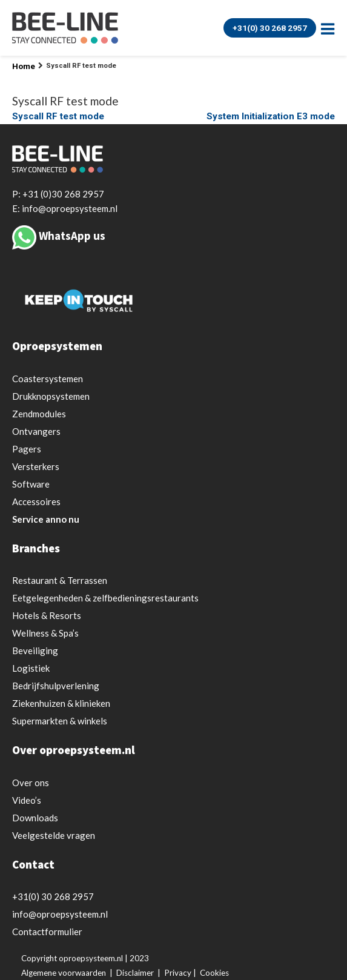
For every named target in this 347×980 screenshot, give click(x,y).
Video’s (27, 800)
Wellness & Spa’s (45, 633)
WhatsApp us (72, 236)
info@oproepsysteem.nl (60, 914)
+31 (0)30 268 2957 (63, 194)
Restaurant (60, 580)
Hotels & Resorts (47, 615)
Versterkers (36, 466)
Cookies (214, 973)
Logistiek (31, 668)
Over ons (31, 783)
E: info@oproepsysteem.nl (65, 208)
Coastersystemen (48, 379)
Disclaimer (135, 973)
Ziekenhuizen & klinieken (61, 703)
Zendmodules (39, 414)
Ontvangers (36, 431)
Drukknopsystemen (51, 396)
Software (31, 484)
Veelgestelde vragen (54, 835)
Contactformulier (47, 932)
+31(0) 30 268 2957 (270, 28)
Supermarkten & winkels (60, 721)
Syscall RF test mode (58, 116)
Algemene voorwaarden (64, 973)
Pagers (27, 449)
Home (24, 66)
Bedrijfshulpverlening (56, 686)
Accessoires (36, 502)
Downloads (35, 818)
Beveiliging (35, 651)
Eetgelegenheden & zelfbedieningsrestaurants (105, 598)
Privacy (178, 973)
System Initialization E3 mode (271, 116)
